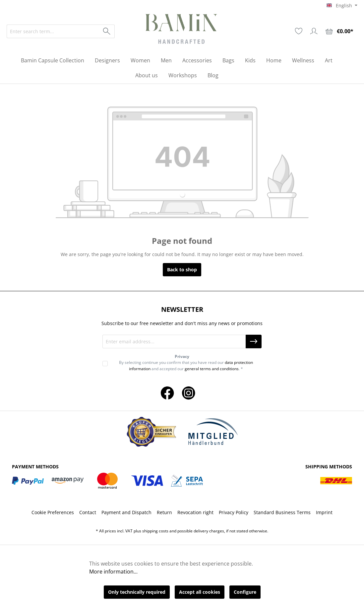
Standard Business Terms (282, 512)
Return (164, 512)
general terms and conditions (212, 369)
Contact (88, 512)
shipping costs (155, 531)
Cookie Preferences (53, 512)
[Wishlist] (299, 31)
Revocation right (195, 512)
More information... (113, 572)
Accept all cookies (200, 592)
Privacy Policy (234, 512)
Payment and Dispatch (126, 512)
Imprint (324, 512)
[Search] (107, 31)
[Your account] (314, 31)
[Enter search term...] (53, 31)
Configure (245, 592)
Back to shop (182, 270)
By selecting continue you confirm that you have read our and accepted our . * (186, 365)
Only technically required (137, 592)
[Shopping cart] (339, 31)
